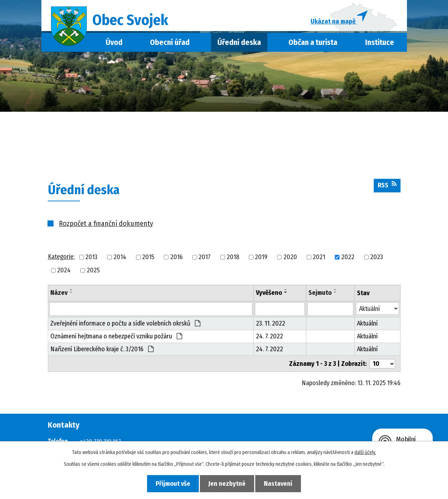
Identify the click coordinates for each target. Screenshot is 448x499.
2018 (233, 258)
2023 (377, 258)
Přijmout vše (171, 483)
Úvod (114, 44)
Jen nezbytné (227, 483)
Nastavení (280, 483)
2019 (261, 258)
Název (59, 294)
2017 (205, 258)
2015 (148, 258)
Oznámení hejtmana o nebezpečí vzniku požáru (116, 338)
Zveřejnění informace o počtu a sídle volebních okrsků (125, 325)
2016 (177, 258)
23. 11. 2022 (271, 325)
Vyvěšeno (269, 294)
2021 (319, 258)
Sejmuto (320, 294)
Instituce (380, 44)
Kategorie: (61, 258)
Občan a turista (313, 44)
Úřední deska (239, 44)
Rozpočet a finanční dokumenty (106, 225)
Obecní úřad (170, 44)
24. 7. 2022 (270, 338)
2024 (64, 272)
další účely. (365, 452)
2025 (93, 272)
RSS (387, 187)
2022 (348, 258)
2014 (120, 258)
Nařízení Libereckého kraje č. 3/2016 (102, 351)
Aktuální (367, 325)
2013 (91, 258)
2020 (290, 258)
